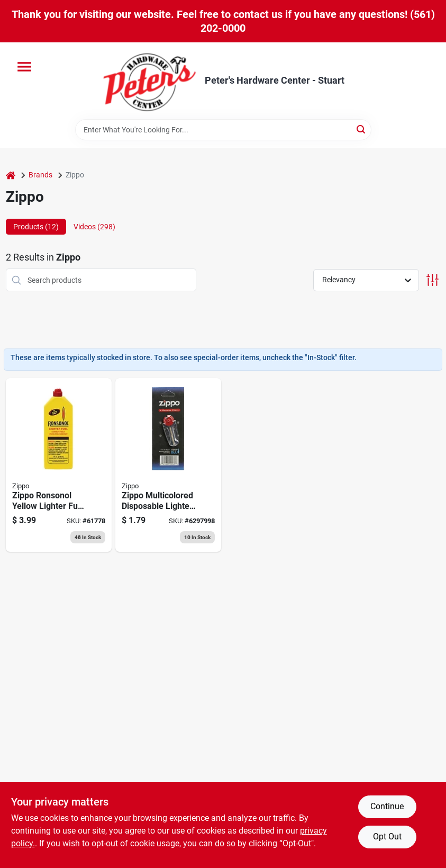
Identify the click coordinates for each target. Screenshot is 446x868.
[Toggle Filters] (433, 280)
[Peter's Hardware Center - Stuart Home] (150, 81)
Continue (387, 806)
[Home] (11, 175)
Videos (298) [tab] (94, 227)
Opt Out (387, 836)
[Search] (362, 129)
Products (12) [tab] (36, 227)
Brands (40, 175)
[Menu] (24, 67)
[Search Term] (223, 130)
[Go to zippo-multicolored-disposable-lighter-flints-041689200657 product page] (168, 465)
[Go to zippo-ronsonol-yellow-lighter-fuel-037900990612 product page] (59, 465)
